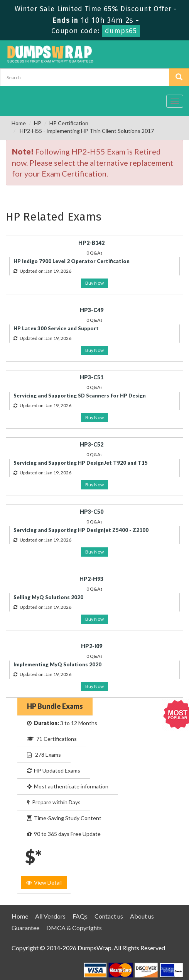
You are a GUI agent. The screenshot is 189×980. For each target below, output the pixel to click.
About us (142, 916)
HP (38, 123)
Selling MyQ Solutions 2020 (48, 597)
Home (19, 123)
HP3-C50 (92, 512)
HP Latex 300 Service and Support (56, 328)
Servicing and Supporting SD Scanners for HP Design (80, 396)
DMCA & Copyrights (74, 928)
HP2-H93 (91, 579)
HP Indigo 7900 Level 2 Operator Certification (72, 261)
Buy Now (94, 283)
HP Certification (69, 123)
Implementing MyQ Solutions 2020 (57, 664)
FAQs (80, 916)
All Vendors (50, 916)
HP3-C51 (92, 377)
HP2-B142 (91, 243)
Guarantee (25, 928)
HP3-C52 (92, 444)
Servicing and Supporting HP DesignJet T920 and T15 (81, 463)
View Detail (44, 882)
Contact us (109, 916)
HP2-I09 (92, 646)
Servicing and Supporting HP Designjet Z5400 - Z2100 (81, 530)
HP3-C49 (92, 310)
